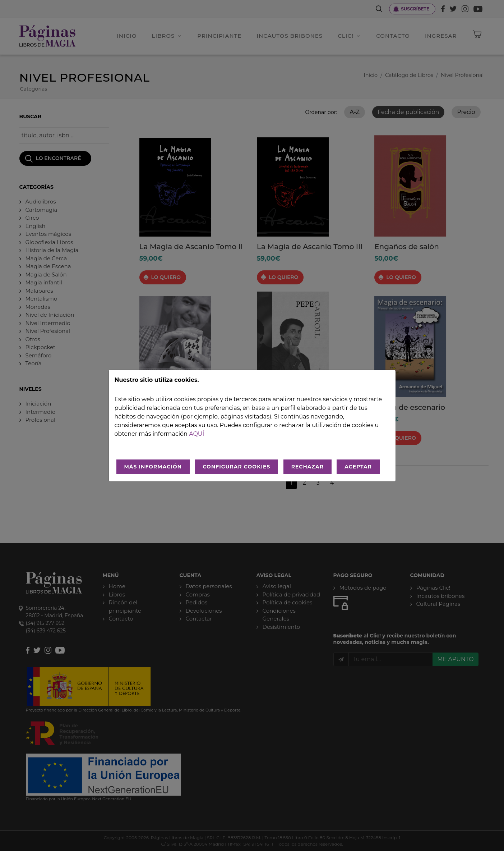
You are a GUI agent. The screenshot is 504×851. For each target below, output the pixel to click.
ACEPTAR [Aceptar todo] (358, 467)
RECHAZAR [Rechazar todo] (308, 467)
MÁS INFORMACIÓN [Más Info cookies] (153, 467)
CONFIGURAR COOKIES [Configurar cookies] (236, 467)
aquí (196, 434)
